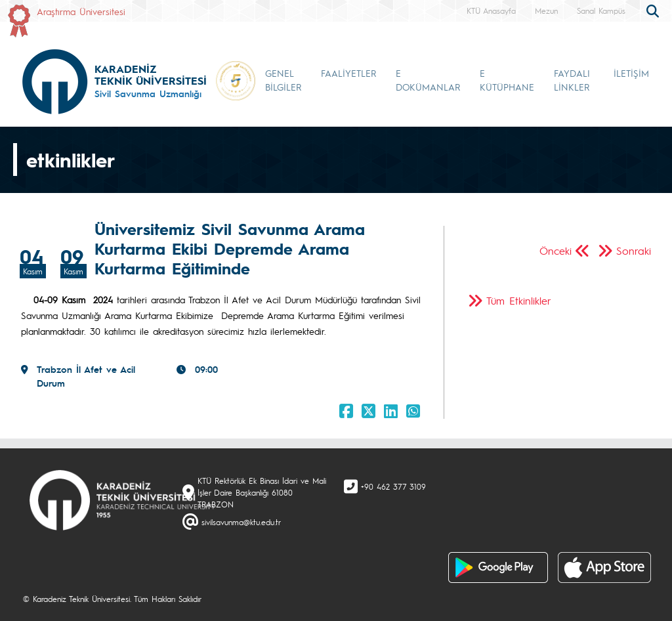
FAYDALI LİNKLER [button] (572, 80)
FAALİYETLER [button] (348, 73)
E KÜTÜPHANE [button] (507, 80)
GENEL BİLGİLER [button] (283, 80)
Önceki (556, 250)
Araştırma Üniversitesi (81, 11)
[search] (654, 10)
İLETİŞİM (631, 73)
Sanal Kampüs (601, 11)
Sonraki (634, 250)
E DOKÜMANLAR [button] (428, 80)
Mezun (546, 11)
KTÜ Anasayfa (491, 11)
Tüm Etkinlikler (519, 300)
